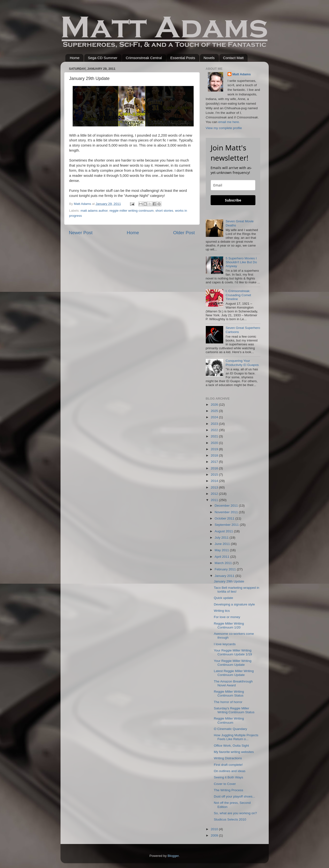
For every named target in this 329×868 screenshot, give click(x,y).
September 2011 (227, 525)
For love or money (227, 617)
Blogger (173, 856)
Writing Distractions (228, 758)
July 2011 (222, 538)
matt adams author (94, 211)
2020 (215, 443)
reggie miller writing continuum (131, 211)
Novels (209, 58)
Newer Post (81, 233)
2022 (215, 430)
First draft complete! (228, 765)
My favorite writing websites (234, 752)
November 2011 (227, 512)
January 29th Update (229, 581)
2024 (215, 417)
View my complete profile (224, 128)
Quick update (223, 598)
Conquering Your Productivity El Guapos (242, 363)
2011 (215, 500)
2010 (215, 829)
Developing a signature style (234, 604)
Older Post (184, 233)
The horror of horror (228, 702)
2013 (215, 487)
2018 (215, 455)
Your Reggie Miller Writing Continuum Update (233, 663)
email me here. (229, 122)
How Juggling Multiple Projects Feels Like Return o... (236, 737)
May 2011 (222, 550)
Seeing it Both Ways (228, 777)
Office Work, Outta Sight (231, 746)
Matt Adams (242, 74)
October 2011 (225, 518)
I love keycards (225, 644)
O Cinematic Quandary (230, 729)
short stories (164, 211)
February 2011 (226, 569)
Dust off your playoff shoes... (234, 796)
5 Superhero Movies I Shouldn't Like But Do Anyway (241, 262)
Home (75, 58)
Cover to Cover (225, 784)
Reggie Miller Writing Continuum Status (229, 694)
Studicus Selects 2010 (230, 819)
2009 (215, 835)
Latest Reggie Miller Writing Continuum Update (234, 673)
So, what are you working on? (235, 813)
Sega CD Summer (103, 58)
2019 (215, 449)
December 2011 (227, 506)
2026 (215, 405)
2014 (215, 481)
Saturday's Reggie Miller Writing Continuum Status (234, 710)
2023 (215, 424)
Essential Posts (183, 58)
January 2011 (225, 576)
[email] (233, 185)
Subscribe (233, 200)
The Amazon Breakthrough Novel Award (233, 683)
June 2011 (223, 544)
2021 (215, 436)
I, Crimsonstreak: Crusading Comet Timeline (238, 295)
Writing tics (222, 611)
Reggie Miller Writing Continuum (229, 720)
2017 (215, 462)
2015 (215, 475)
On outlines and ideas (230, 771)
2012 (215, 494)
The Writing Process (228, 790)
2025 (215, 411)
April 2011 (223, 557)
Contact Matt (233, 58)
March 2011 (224, 563)
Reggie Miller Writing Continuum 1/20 (229, 625)
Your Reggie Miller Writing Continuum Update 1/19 (233, 652)
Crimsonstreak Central (144, 58)
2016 (215, 468)
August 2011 (224, 531)
